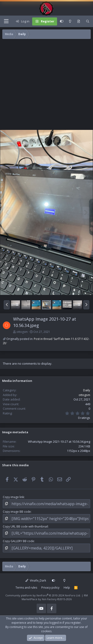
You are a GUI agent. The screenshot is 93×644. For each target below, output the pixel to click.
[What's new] (79, 21)
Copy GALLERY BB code (18, 541)
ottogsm (22, 332)
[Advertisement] (44, 85)
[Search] (88, 21)
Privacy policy (50, 588)
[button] (7, 305)
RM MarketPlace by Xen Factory (55, 597)
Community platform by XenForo (43, 595)
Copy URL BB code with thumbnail (25, 526)
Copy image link (13, 497)
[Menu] (6, 21)
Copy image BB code (17, 512)
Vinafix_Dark (36, 580)
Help (67, 588)
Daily (87, 390)
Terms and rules (26, 588)
